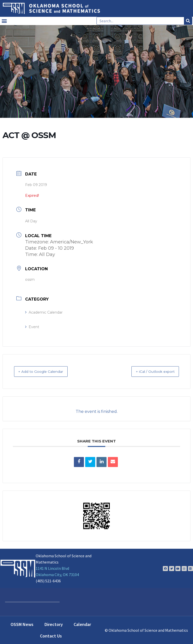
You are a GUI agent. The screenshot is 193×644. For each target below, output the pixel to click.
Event (32, 327)
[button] (4, 21)
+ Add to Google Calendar (46, 371)
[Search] (188, 21)
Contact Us (51, 636)
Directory (54, 624)
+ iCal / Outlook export (150, 371)
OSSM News (22, 624)
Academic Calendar (44, 312)
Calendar (82, 624)
